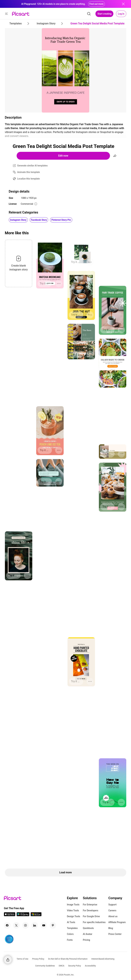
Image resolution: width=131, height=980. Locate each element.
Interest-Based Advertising (103, 959)
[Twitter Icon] (16, 925)
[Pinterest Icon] (53, 925)
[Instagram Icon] (25, 925)
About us (113, 916)
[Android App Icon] (23, 915)
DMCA (62, 966)
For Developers (91, 910)
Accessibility (90, 966)
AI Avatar (88, 934)
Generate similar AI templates (33, 166)
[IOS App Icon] (10, 915)
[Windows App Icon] (36, 915)
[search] (89, 14)
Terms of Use (22, 959)
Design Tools (73, 916)
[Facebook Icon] (7, 925)
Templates (72, 928)
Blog (111, 928)
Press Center (115, 934)
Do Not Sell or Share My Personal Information (68, 959)
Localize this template (29, 179)
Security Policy (75, 966)
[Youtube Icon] (44, 925)
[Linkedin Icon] (35, 925)
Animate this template (29, 172)
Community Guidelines (45, 966)
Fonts (70, 940)
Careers (112, 910)
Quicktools (88, 928)
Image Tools (73, 905)
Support (112, 905)
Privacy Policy (38, 959)
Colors (70, 934)
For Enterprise (90, 905)
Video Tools (73, 910)
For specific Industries (94, 922)
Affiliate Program (117, 922)
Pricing (86, 940)
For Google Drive (91, 916)
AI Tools (71, 922)
